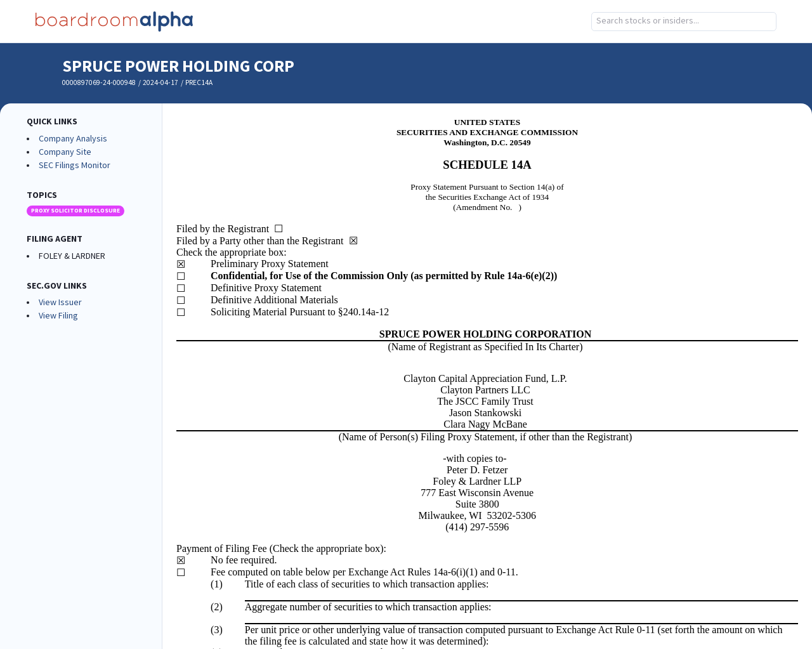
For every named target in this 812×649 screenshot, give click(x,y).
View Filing (58, 316)
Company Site (65, 152)
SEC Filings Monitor (75, 166)
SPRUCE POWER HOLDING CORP (178, 67)
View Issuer (60, 303)
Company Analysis (73, 139)
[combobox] (684, 22)
